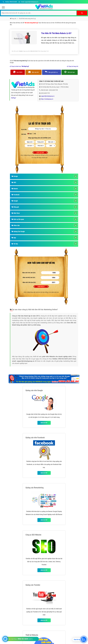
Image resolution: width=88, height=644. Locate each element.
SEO (14, 182)
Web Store (16, 213)
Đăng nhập (43, 51)
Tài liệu (15, 244)
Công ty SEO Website (33, 535)
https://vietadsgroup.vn (47, 99)
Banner (15, 189)
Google (15, 201)
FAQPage (13, 98)
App (14, 238)
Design (15, 176)
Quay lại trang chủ (73, 66)
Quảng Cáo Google (18, 232)
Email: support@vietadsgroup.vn (28, 2)
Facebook (16, 195)
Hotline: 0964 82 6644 (10, 2)
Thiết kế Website (32, 635)
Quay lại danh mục (20, 66)
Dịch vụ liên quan (18, 219)
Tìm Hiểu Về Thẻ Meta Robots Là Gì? (56, 33)
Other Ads (16, 225)
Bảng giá (15, 207)
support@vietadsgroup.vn (48, 96)
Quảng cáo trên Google (34, 390)
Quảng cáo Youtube (33, 585)
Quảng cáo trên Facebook (35, 438)
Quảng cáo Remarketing (35, 488)
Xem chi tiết (44, 423)
